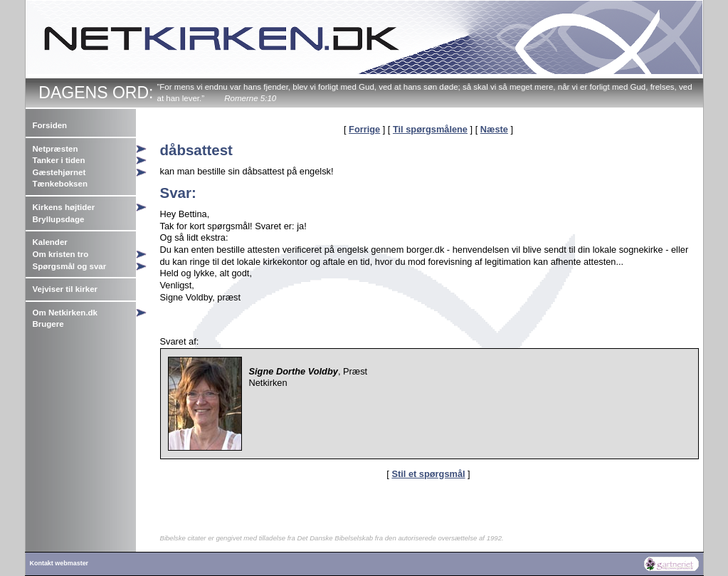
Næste (494, 129)
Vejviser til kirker (65, 289)
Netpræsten (56, 149)
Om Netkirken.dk (65, 313)
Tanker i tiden (59, 160)
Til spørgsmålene (430, 129)
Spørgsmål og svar (70, 266)
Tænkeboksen (60, 184)
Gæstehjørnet (59, 172)
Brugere (48, 324)
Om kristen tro (61, 254)
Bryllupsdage (59, 219)
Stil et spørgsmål (428, 474)
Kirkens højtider (64, 207)
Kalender (50, 242)
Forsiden (50, 125)
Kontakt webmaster (59, 563)
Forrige (364, 129)
